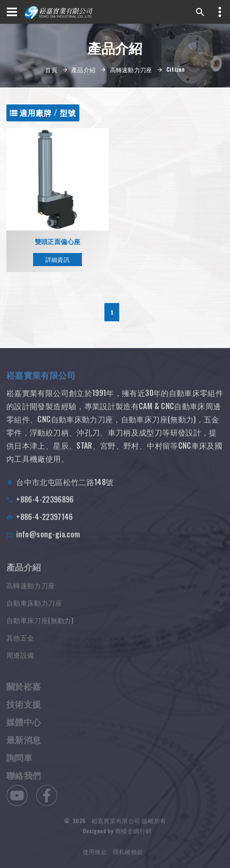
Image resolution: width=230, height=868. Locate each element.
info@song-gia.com (48, 538)
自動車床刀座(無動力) (40, 625)
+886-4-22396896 (45, 503)
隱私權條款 (128, 854)
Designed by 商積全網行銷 (117, 833)
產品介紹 (83, 69)
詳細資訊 (57, 259)
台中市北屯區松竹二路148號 (65, 486)
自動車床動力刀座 (34, 608)
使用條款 (95, 854)
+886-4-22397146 (44, 521)
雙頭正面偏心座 (58, 241)
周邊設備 (20, 660)
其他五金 (20, 643)
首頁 (51, 69)
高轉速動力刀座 (131, 69)
